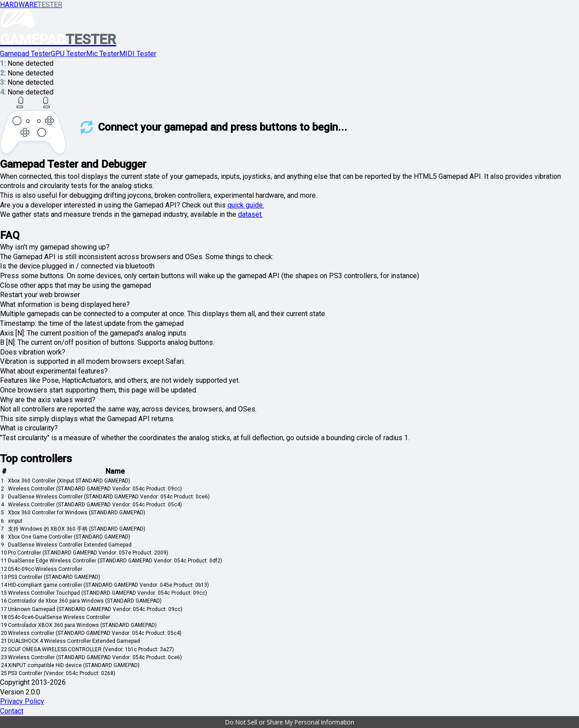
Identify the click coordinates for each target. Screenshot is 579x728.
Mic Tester (103, 54)
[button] (289, 722)
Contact (12, 711)
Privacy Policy (22, 701)
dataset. (250, 214)
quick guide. (246, 205)
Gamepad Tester (25, 54)
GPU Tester (68, 54)
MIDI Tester (138, 54)
